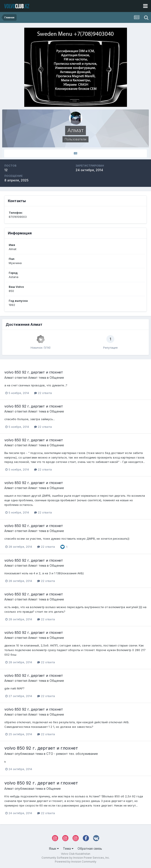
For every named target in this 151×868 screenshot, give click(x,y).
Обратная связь (90, 848)
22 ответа (43, 393)
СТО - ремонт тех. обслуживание (72, 754)
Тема (68, 848)
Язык (54, 848)
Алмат (9, 378)
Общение (57, 378)
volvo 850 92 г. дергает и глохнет (34, 372)
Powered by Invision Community (76, 862)
